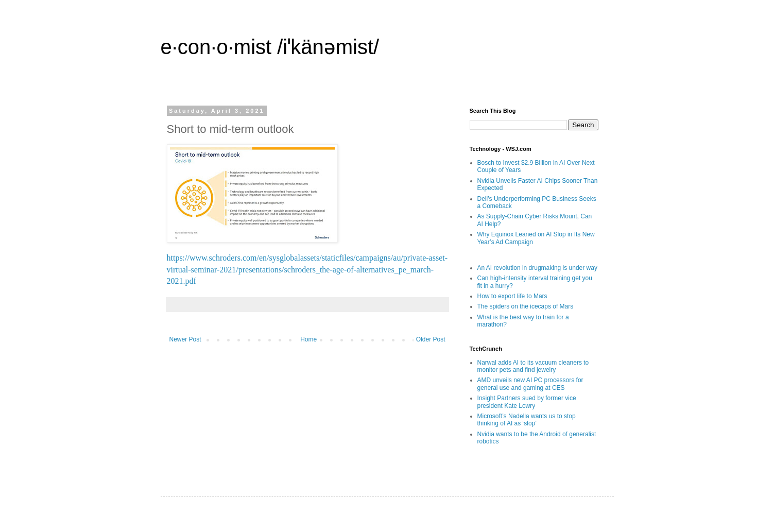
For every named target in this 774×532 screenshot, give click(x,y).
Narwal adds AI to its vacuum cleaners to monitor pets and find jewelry (533, 366)
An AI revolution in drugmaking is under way (537, 268)
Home (308, 339)
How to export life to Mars (512, 296)
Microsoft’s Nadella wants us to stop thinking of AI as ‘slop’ (527, 420)
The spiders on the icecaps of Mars (526, 306)
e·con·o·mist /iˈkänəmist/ (270, 47)
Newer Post (185, 339)
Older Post (431, 339)
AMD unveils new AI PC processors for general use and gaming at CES (530, 384)
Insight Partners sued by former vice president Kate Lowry (527, 402)
